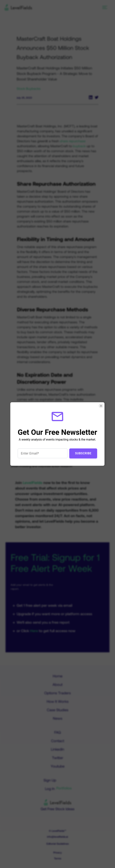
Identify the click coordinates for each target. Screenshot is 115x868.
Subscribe (83, 453)
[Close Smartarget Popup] (101, 406)
